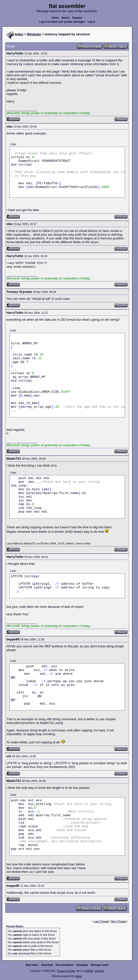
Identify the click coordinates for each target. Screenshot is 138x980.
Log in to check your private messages (62, 22)
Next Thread (119, 921)
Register (77, 18)
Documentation (65, 965)
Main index (32, 965)
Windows (34, 34)
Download (47, 965)
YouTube (99, 971)
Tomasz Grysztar (66, 971)
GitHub (89, 971)
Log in (91, 22)
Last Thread (101, 921)
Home (55, 18)
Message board (100, 965)
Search (66, 18)
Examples (82, 965)
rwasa (78, 976)
